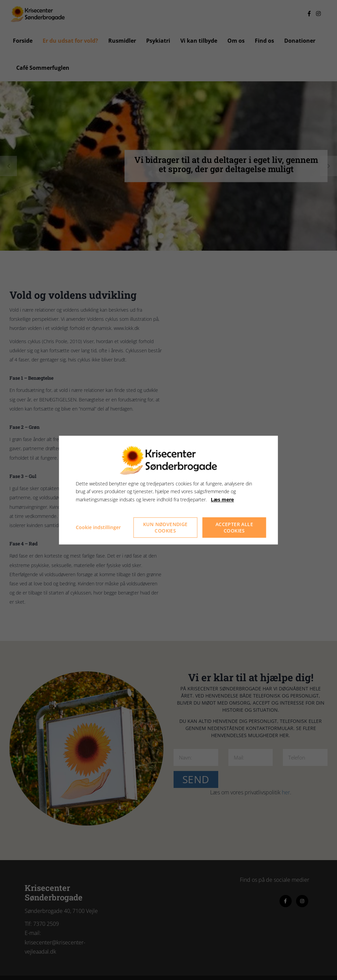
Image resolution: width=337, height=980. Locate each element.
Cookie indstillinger (98, 527)
